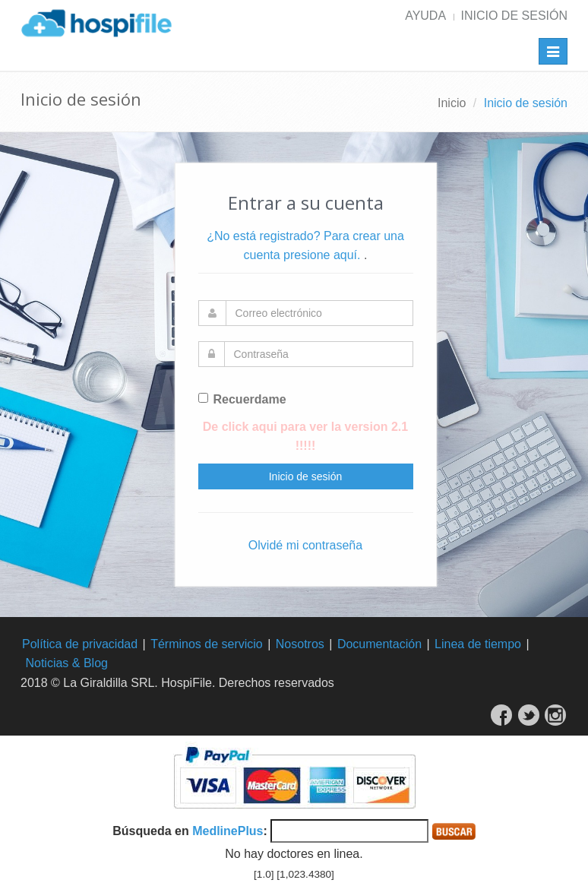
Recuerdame (242, 399)
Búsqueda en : (190, 831)
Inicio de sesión (514, 16)
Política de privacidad (80, 644)
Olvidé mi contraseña (305, 545)
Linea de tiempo (478, 644)
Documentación (379, 644)
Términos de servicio (207, 644)
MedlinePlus (228, 831)
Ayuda (425, 16)
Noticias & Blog (66, 663)
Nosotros (300, 644)
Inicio (452, 103)
